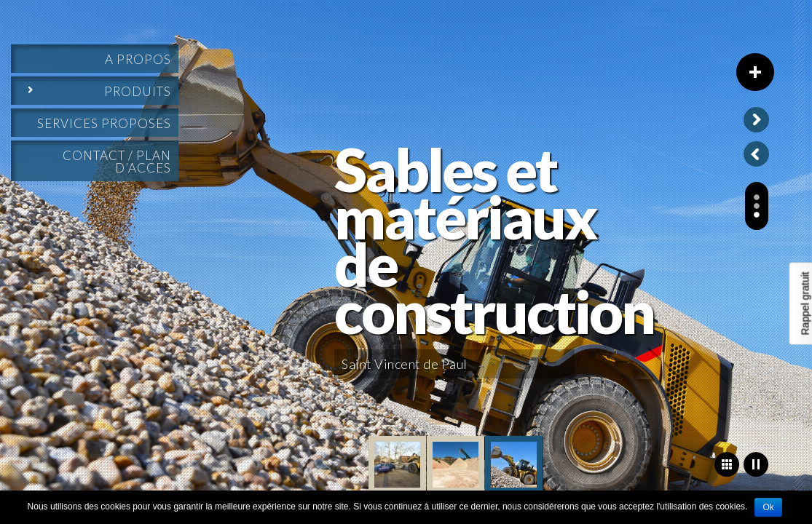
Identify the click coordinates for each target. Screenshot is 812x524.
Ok (768, 507)
